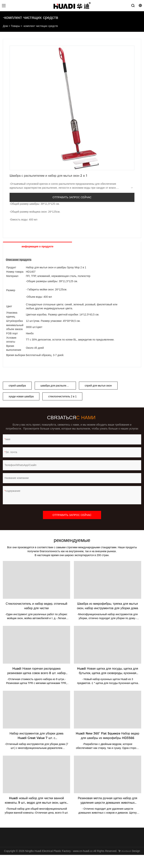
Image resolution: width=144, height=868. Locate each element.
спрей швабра (17, 386)
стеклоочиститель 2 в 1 (62, 396)
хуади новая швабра (21, 396)
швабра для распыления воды (58, 386)
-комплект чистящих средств (40, 26)
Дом (5, 26)
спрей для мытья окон (98, 386)
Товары (15, 26)
